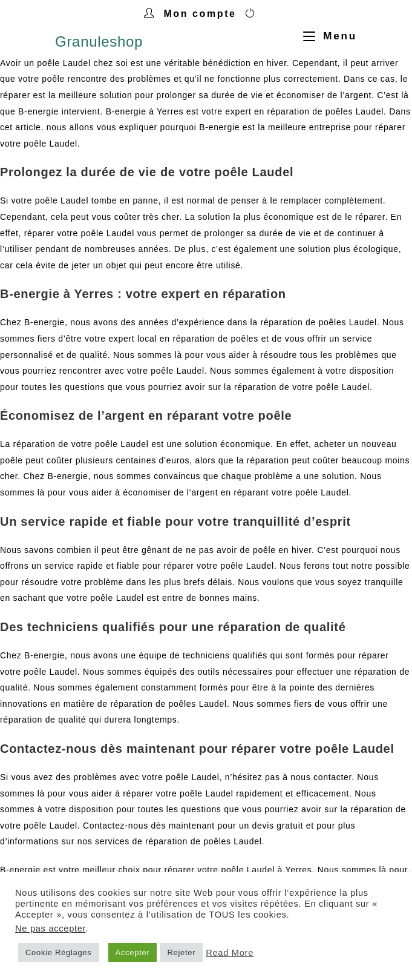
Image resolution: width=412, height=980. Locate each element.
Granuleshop (99, 41)
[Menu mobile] (325, 36)
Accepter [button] (133, 952)
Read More (230, 953)
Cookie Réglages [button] (59, 952)
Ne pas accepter (50, 929)
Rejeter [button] (181, 952)
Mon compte (200, 14)
